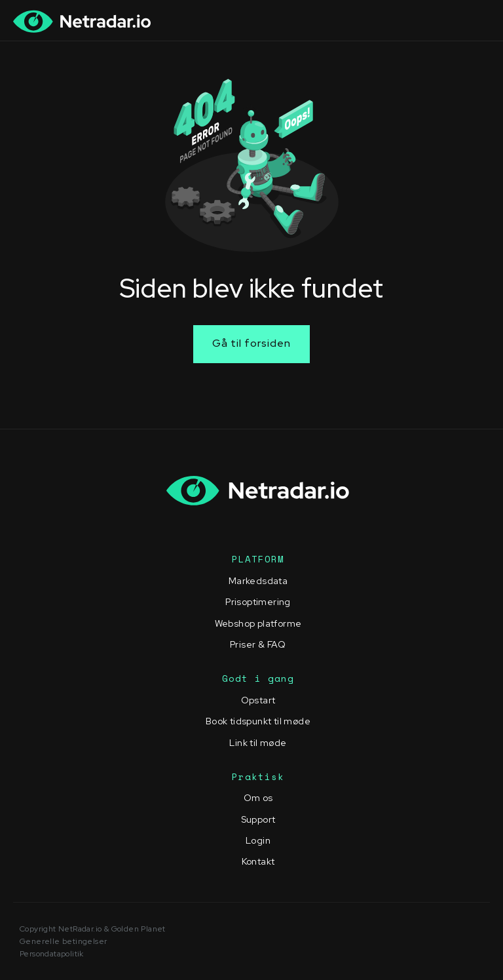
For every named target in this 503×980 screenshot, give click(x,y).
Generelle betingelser (63, 941)
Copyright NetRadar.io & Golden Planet (93, 929)
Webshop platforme (258, 623)
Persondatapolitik (52, 954)
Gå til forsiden (251, 343)
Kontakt (258, 861)
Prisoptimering (258, 602)
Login (258, 840)
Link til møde (258, 743)
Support (258, 819)
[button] (476, 21)
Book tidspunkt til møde (258, 721)
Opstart (258, 700)
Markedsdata (258, 581)
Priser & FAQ (258, 644)
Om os (258, 798)
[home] (82, 21)
